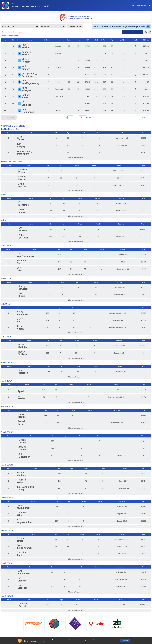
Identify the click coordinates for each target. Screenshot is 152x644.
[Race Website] (6, 5)
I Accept (125, 641)
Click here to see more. (76, 158)
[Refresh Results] (150, 32)
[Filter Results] (146, 32)
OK (148, 27)
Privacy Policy (42, 641)
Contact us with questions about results (80, 19)
